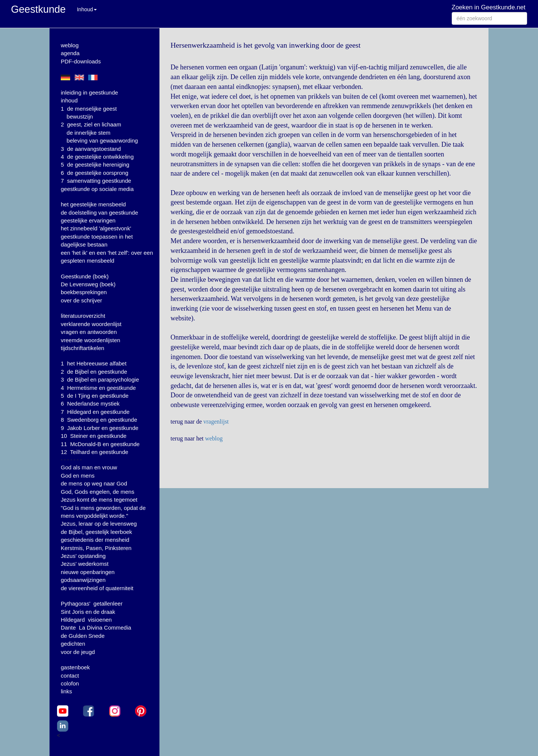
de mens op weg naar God (94, 483)
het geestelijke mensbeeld (93, 204)
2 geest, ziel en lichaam (91, 124)
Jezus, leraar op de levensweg (99, 524)
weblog (70, 45)
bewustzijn (80, 116)
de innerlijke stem (89, 133)
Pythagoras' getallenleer (92, 603)
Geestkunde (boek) (85, 276)
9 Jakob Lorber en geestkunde (100, 428)
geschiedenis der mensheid (95, 540)
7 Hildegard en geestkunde (95, 412)
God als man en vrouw (89, 467)
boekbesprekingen (84, 292)
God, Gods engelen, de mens (98, 492)
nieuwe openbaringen (88, 572)
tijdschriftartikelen (83, 348)
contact (70, 676)
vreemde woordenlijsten (90, 340)
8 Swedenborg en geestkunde (99, 420)
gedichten (73, 644)
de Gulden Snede (83, 636)
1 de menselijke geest (89, 109)
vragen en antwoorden (89, 332)
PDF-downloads (81, 61)
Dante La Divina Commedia (96, 627)
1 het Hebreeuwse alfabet (94, 363)
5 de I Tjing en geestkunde (95, 396)
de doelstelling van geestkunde (99, 213)
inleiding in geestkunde (89, 92)
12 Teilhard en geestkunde (95, 452)
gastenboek (75, 667)
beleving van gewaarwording (102, 141)
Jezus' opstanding (83, 556)
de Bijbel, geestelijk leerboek (96, 532)
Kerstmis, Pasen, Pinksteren (96, 548)
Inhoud (87, 9)
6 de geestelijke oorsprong (95, 173)
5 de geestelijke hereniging (95, 165)
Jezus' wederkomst (85, 564)
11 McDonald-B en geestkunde (100, 444)
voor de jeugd (78, 652)
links (66, 691)
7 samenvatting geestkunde (96, 181)
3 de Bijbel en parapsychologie (100, 380)
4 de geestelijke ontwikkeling (97, 157)
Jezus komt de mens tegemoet (99, 500)
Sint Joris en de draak (88, 612)
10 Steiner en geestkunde (94, 436)
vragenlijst (216, 422)
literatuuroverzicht (83, 316)
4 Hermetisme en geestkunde (98, 388)
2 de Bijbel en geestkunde (94, 372)
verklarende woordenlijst (91, 324)
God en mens (78, 476)
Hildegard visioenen (86, 620)
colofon (70, 683)
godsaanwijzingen (83, 580)
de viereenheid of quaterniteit (97, 588)
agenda (70, 53)
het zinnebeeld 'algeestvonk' (96, 228)
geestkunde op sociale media (97, 189)
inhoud (69, 100)
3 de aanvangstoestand (91, 149)
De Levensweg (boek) (88, 284)
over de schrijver (81, 300)
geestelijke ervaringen (88, 220)
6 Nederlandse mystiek (90, 404)
